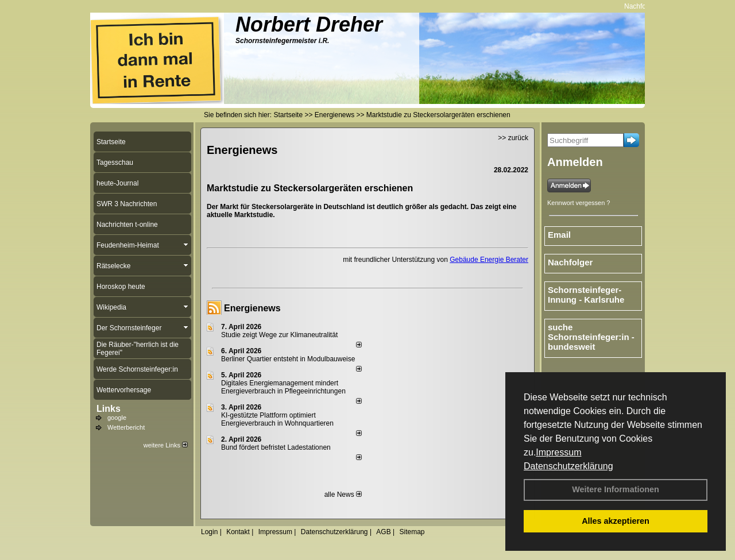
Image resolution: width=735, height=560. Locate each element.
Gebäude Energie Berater (489, 260)
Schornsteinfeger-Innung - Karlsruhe (586, 295)
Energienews (252, 308)
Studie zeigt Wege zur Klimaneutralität (279, 335)
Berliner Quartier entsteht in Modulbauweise (288, 359)
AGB (383, 532)
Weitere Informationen (616, 489)
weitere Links (166, 445)
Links (109, 409)
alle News (343, 495)
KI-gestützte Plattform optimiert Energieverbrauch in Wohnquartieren (277, 419)
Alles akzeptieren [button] (616, 521)
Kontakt (238, 532)
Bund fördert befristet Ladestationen (276, 447)
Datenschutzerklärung (568, 466)
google (117, 418)
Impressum (558, 452)
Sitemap (412, 532)
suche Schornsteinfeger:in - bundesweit (591, 337)
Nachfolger (644, 6)
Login (209, 532)
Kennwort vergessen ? (579, 203)
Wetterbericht (126, 427)
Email (559, 235)
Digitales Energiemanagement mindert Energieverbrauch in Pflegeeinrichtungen (283, 387)
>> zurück (513, 138)
